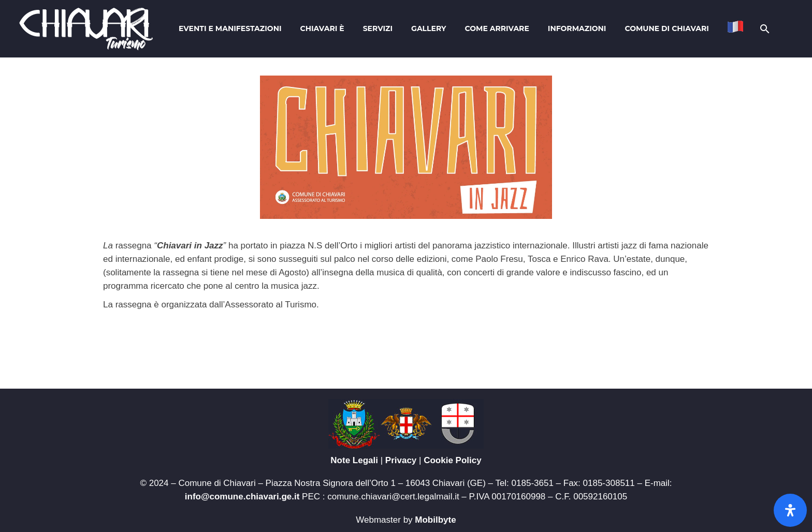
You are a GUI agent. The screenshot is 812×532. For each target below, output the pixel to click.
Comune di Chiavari (666, 28)
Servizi (378, 28)
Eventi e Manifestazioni (230, 28)
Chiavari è (322, 28)
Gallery (429, 28)
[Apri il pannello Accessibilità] (790, 510)
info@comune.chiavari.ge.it (242, 497)
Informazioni (577, 28)
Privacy (401, 460)
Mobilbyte (435, 520)
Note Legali (354, 460)
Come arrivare (497, 28)
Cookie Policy (452, 460)
